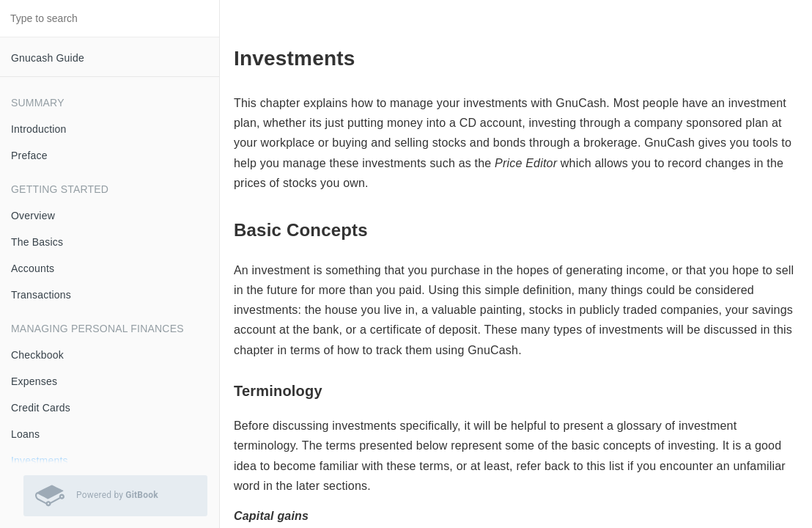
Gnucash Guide (48, 58)
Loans (25, 434)
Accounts (33, 268)
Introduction (39, 129)
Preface (29, 155)
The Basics (37, 242)
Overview (33, 216)
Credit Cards (41, 408)
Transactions (41, 295)
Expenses (34, 381)
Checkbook (37, 355)
